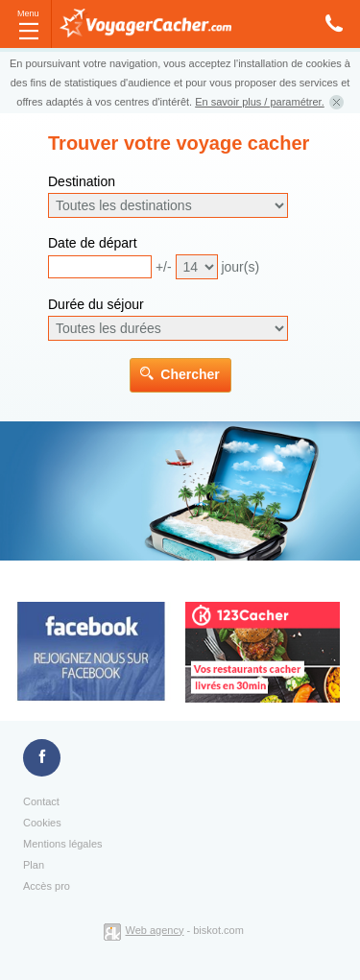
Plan (34, 865)
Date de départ (93, 243)
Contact (41, 801)
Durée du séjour (96, 304)
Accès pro (47, 886)
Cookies (42, 823)
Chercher (190, 374)
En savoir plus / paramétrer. (260, 102)
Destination (82, 181)
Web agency (155, 930)
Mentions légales (63, 844)
